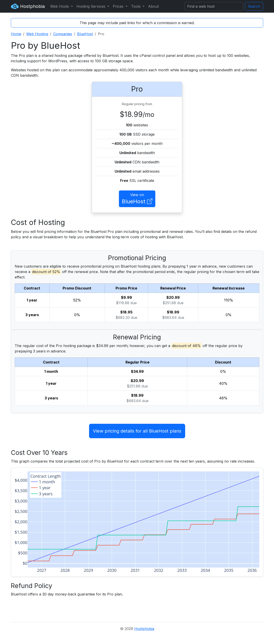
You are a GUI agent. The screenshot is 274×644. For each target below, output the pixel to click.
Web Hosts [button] (60, 6)
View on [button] (137, 199)
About (153, 6)
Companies (63, 34)
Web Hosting (37, 34)
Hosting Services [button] (91, 6)
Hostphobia (28, 6)
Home (16, 34)
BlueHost (85, 34)
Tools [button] (136, 6)
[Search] (214, 6)
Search (254, 6)
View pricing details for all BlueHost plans (137, 431)
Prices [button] (119, 6)
